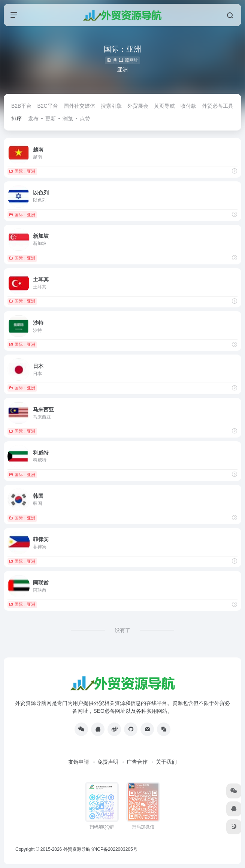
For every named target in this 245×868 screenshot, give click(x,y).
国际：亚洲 (22, 171)
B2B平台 (21, 106)
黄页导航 (164, 106)
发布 (33, 119)
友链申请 (79, 762)
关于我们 (166, 762)
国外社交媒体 (79, 106)
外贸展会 (138, 106)
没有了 (122, 630)
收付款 (188, 106)
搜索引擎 (111, 106)
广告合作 (137, 762)
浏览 (68, 119)
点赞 (85, 119)
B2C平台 (47, 106)
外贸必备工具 (218, 106)
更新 (51, 119)
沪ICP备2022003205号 (114, 849)
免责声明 (108, 762)
